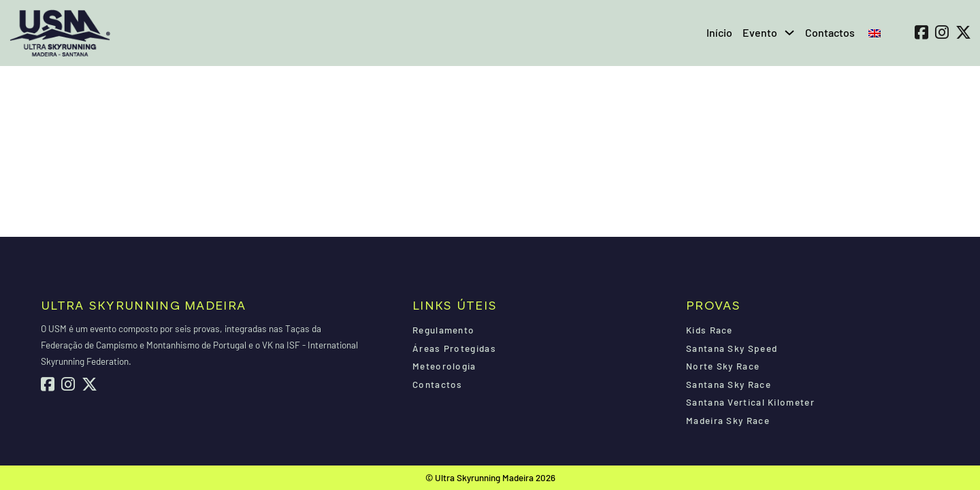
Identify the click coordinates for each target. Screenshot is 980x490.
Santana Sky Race (729, 384)
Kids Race (709, 330)
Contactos (830, 32)
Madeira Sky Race (728, 420)
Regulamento (443, 330)
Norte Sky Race (723, 366)
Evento (760, 32)
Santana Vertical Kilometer (750, 402)
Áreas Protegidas (454, 348)
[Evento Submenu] (789, 33)
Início (719, 32)
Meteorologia (444, 366)
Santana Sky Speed (732, 348)
